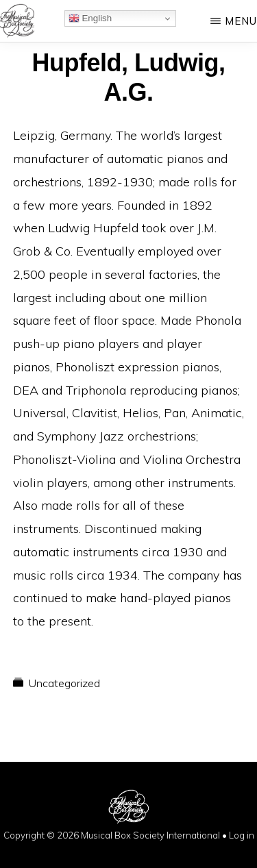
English (90, 18)
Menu (241, 21)
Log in (242, 835)
